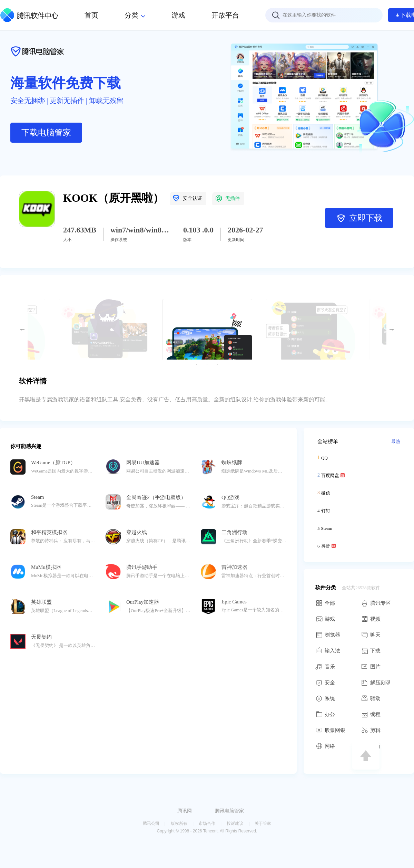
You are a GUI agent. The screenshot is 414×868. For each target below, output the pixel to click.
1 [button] (197, 365)
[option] (207, 329)
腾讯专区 (376, 603)
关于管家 (263, 823)
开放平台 (225, 15)
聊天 (371, 635)
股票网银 (330, 730)
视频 (371, 619)
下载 (371, 651)
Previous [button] (22, 329)
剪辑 (371, 730)
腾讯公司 (151, 823)
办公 (325, 714)
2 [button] (207, 365)
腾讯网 (185, 811)
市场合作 (207, 823)
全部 (325, 603)
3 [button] (217, 365)
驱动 (371, 698)
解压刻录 (376, 683)
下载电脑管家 (46, 133)
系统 (325, 698)
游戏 (325, 619)
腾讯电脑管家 (229, 811)
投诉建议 (235, 823)
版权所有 (179, 823)
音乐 (325, 667)
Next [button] (392, 329)
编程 (371, 714)
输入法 (328, 651)
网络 (325, 746)
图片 (371, 667)
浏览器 (328, 635)
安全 (325, 683)
